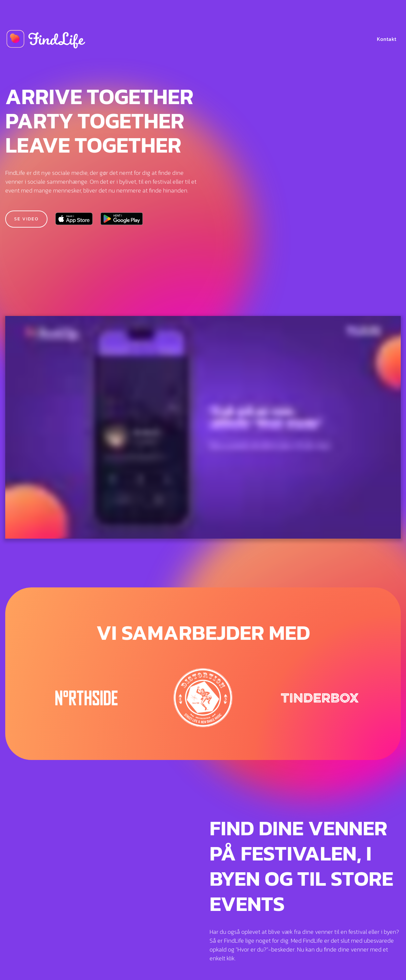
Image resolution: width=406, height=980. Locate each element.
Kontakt (387, 39)
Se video (26, 219)
